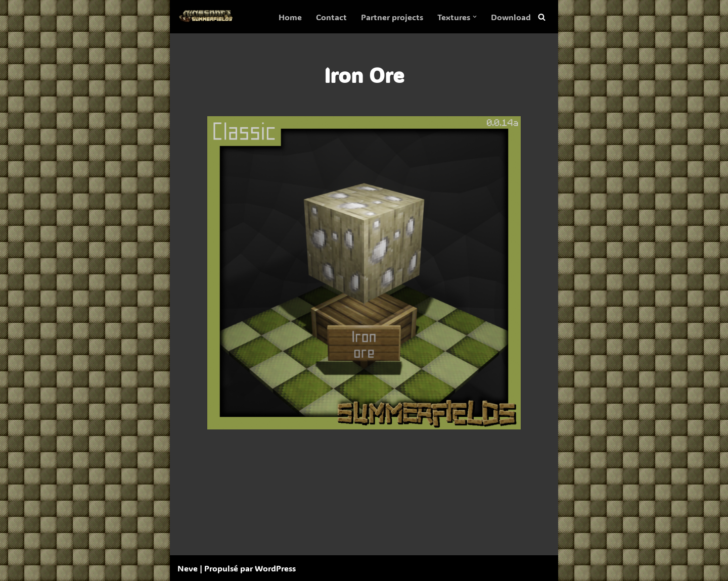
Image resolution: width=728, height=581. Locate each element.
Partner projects (392, 17)
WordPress (275, 568)
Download (511, 17)
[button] (475, 17)
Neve (188, 568)
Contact (331, 17)
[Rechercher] (542, 17)
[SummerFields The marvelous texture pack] (208, 17)
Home (290, 17)
